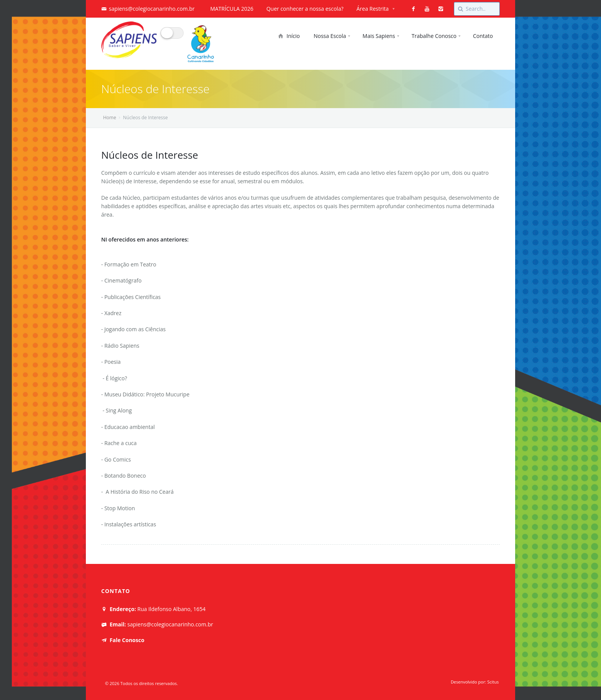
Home (110, 117)
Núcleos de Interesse (150, 155)
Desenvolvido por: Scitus (475, 682)
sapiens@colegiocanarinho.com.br (152, 9)
